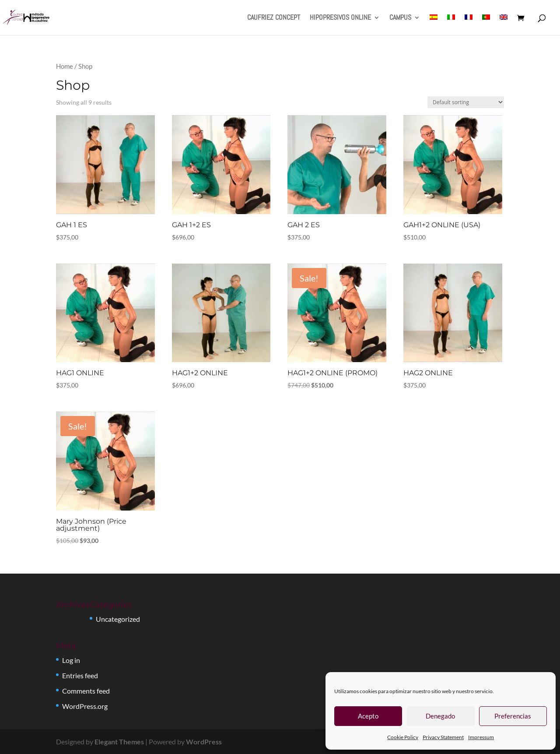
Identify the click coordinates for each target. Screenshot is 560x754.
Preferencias (513, 716)
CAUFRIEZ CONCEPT (274, 18)
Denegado (440, 716)
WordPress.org (85, 706)
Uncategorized (118, 619)
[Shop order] (466, 102)
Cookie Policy (403, 737)
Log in (71, 660)
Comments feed (86, 691)
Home (65, 66)
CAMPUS (400, 18)
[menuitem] (434, 25)
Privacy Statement (443, 737)
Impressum (481, 737)
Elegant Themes (119, 742)
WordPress (204, 742)
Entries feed (80, 675)
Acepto (368, 716)
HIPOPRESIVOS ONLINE (340, 18)
